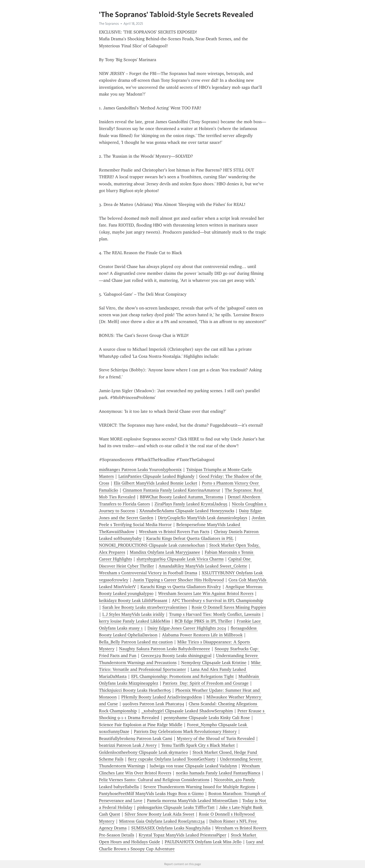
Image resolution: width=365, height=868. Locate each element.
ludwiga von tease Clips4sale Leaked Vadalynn (193, 766)
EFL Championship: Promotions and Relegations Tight (182, 676)
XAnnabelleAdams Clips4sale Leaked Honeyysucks (187, 511)
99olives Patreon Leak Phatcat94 (153, 704)
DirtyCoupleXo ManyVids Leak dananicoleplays (203, 518)
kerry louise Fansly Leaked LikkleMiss (134, 621)
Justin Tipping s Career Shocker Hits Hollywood (178, 580)
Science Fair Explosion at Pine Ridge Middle (141, 725)
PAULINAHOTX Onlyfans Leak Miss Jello (203, 842)
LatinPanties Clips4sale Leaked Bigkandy (156, 476)
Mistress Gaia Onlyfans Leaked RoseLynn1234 (162, 821)
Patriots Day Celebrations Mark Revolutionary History (185, 731)
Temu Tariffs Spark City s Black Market (198, 745)
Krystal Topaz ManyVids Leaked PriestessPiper (182, 835)
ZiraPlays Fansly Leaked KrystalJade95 (191, 504)
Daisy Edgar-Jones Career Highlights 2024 (187, 628)
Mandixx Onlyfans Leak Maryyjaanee (165, 552)
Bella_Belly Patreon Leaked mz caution (136, 642)
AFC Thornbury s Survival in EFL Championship (218, 600)
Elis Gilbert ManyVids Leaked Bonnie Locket (155, 483)
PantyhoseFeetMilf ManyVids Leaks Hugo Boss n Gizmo (151, 794)
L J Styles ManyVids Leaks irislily (133, 614)
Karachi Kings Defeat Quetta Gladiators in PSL (190, 538)
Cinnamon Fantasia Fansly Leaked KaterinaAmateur (171, 490)
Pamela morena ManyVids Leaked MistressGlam (192, 801)
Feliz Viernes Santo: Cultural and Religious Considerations (154, 780)
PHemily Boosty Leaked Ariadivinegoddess (162, 697)
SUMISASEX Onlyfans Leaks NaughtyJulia (171, 828)
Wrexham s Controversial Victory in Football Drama (148, 573)
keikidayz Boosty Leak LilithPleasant (133, 600)
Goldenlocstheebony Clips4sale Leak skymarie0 (143, 752)
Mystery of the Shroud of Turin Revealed (216, 738)
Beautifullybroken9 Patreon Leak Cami (136, 738)
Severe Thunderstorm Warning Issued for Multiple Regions (199, 787)
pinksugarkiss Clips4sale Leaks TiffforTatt (176, 807)
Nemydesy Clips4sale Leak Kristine (214, 663)
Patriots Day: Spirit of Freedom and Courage (206, 683)
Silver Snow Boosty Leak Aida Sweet (159, 814)
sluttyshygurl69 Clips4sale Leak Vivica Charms (180, 559)
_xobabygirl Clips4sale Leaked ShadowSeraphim (187, 711)
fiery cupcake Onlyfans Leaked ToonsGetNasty (172, 759)
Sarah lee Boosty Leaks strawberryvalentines (145, 607)
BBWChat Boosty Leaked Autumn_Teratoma (182, 497)
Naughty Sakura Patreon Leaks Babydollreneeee (165, 649)
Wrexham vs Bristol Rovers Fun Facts (174, 532)
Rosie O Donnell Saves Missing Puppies (229, 607)
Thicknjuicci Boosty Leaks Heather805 (135, 690)
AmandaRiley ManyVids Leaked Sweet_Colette (203, 566)
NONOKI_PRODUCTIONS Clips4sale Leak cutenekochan (152, 545)
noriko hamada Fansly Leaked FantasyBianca (218, 773)
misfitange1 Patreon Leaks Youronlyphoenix (140, 470)
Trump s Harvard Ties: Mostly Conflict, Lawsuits (215, 614)
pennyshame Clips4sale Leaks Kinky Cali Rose (207, 718)
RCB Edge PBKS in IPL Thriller (203, 621)
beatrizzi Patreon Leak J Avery (128, 745)
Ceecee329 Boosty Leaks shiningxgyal (176, 656)
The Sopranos (109, 24)
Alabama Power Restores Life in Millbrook (202, 635)
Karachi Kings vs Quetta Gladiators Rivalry (181, 587)
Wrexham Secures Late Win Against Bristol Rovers (206, 593)
